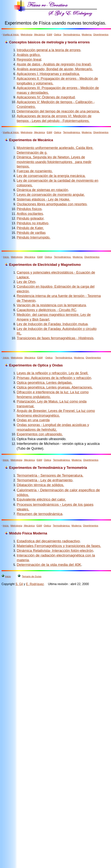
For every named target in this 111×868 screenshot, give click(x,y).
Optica (58, 35)
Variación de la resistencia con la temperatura (51, 305)
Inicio (6, 257)
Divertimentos (101, 35)
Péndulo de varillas (31, 233)
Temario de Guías (32, 576)
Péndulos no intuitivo (33, 223)
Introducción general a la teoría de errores (49, 50)
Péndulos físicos (29, 209)
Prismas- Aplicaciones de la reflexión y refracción (54, 378)
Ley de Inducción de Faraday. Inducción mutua (52, 324)
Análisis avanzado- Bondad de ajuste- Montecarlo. (55, 69)
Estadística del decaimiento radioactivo (48, 541)
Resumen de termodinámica (40, 514)
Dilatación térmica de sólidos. (40, 485)
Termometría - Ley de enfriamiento (45, 480)
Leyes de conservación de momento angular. (51, 195)
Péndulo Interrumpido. (34, 237)
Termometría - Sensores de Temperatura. (50, 475)
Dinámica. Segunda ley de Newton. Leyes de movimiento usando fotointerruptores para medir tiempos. (54, 162)
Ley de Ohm (26, 282)
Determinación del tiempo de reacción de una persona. (58, 111)
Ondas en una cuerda (33, 420)
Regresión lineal (29, 60)
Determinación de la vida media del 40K (49, 565)
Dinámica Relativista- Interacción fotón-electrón (55, 551)
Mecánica (40, 35)
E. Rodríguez (35, 584)
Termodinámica (72, 35)
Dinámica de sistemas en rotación (42, 190)
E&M (49, 35)
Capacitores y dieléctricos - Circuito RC (46, 310)
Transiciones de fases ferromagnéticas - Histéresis (55, 338)
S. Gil (19, 584)
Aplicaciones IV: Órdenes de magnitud (46, 97)
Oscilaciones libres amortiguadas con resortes (52, 204)
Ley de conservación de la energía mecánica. (51, 176)
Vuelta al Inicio (11, 35)
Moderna (87, 35)
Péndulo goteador (30, 218)
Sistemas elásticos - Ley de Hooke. (43, 199)
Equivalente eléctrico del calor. (41, 499)
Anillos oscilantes (30, 214)
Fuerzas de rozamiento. (35, 171)
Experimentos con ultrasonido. (40, 434)
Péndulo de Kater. (30, 228)
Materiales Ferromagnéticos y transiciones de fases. (59, 546)
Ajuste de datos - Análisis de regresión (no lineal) (54, 64)
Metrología (27, 35)
